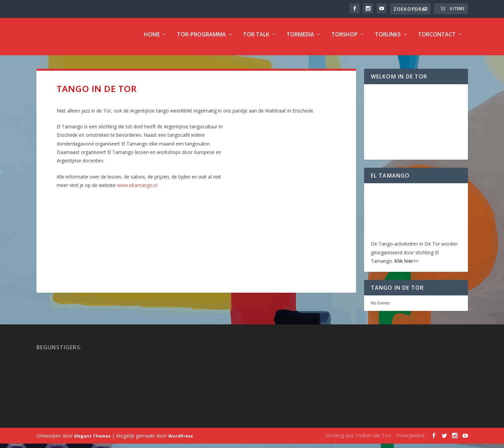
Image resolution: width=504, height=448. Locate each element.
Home (152, 39)
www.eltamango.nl (137, 189)
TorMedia (300, 39)
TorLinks (388, 39)
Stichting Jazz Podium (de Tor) (358, 440)
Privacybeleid (410, 440)
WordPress (181, 440)
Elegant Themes (92, 440)
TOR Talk (256, 39)
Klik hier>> (407, 265)
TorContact (437, 39)
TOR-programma (201, 39)
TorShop (345, 39)
